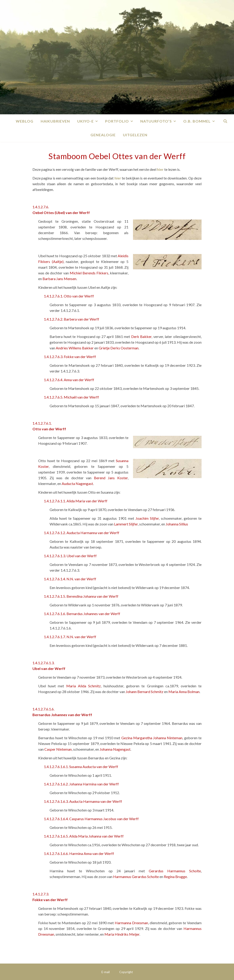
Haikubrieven (55, 121)
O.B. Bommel (197, 121)
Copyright (126, 972)
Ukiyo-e (85, 121)
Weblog (25, 121)
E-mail (106, 972)
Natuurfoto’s (156, 121)
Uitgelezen (135, 135)
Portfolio (117, 121)
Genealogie (103, 135)
